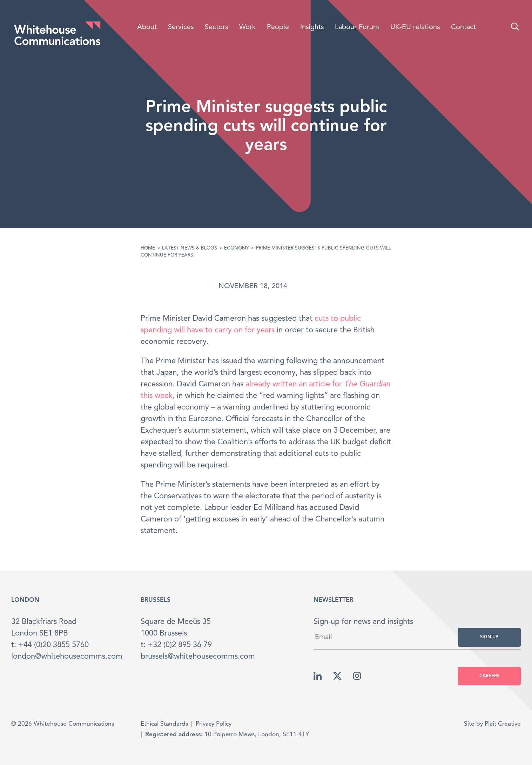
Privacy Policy (214, 724)
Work (247, 27)
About (147, 27)
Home (148, 248)
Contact (463, 27)
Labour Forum (357, 27)
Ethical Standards (164, 724)
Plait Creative (503, 724)
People (278, 27)
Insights (312, 27)
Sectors (216, 27)
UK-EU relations (415, 27)
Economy (237, 248)
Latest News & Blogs (190, 248)
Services (181, 27)
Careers (489, 676)
